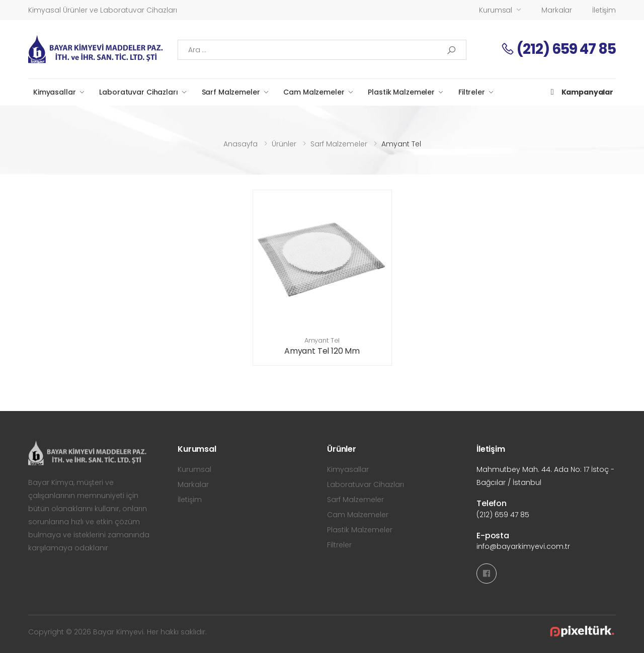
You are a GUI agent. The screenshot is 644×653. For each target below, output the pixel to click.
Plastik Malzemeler (401, 92)
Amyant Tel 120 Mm (322, 351)
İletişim (604, 10)
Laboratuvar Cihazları (138, 92)
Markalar (557, 10)
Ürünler (284, 144)
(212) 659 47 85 (558, 49)
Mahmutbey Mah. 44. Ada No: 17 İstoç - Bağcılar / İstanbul (545, 476)
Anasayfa (240, 144)
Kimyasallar (54, 92)
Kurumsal (496, 10)
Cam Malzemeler (314, 92)
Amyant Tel (322, 340)
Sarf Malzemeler (231, 92)
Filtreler (472, 92)
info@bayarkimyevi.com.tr (523, 546)
